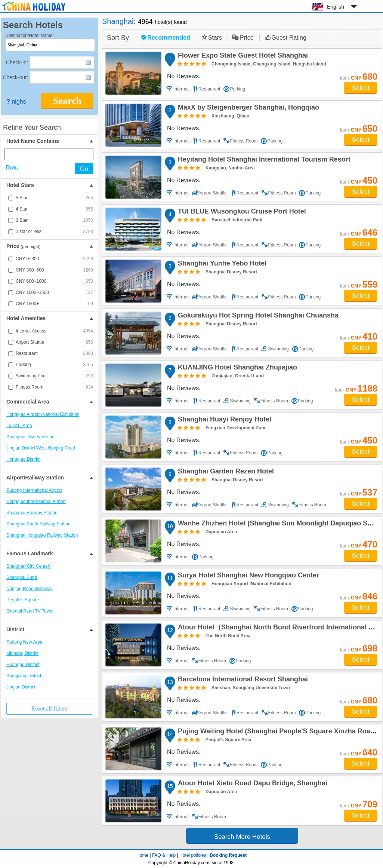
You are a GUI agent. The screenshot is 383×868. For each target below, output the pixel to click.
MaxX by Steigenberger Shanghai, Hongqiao (247, 108)
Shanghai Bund (22, 577)
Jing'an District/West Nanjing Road (41, 448)
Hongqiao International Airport (36, 502)
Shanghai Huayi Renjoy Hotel (223, 420)
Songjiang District (24, 676)
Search (67, 101)
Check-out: (15, 77)
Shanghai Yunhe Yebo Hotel (221, 264)
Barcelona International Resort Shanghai (242, 680)
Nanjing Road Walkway (30, 589)
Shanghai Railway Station (32, 513)
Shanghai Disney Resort (30, 437)
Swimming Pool (54, 376)
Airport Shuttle (54, 342)
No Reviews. (184, 76)
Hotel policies (193, 855)
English (336, 7)
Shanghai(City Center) (29, 566)
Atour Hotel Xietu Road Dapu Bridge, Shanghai (251, 784)
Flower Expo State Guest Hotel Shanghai (242, 56)
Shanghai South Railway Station (38, 524)
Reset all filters (50, 708)
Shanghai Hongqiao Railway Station (42, 535)
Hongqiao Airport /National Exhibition (43, 414)
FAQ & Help (164, 855)
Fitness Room (54, 387)
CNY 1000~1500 (54, 292)
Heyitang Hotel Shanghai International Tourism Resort (263, 160)
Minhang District (22, 653)
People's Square (23, 600)
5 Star (54, 198)
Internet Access (54, 331)
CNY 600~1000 (54, 281)
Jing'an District (21, 687)
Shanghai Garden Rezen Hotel (225, 472)
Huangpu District (23, 665)
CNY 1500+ (54, 304)
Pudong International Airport (34, 490)
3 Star (54, 220)
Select (360, 88)
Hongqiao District (23, 459)
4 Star (54, 209)
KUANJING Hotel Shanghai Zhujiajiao (236, 368)
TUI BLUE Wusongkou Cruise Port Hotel (241, 212)
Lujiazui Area (19, 426)
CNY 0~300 (54, 259)
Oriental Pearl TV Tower (30, 611)
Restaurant (54, 353)
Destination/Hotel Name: (30, 36)
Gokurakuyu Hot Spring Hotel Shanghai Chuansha (257, 316)
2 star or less (54, 231)
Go (84, 169)
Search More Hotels (242, 837)
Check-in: (17, 62)
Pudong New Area (24, 642)
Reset (12, 167)
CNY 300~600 (54, 270)
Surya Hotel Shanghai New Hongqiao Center (247, 576)
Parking (54, 365)
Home (142, 855)
